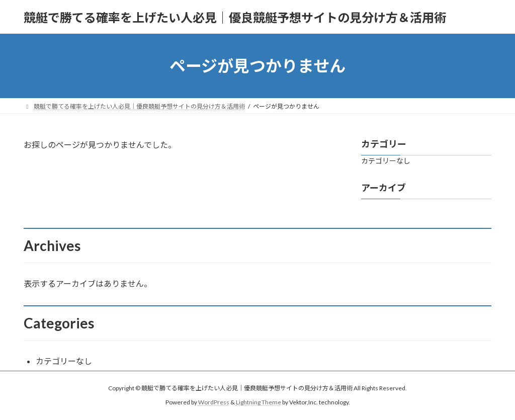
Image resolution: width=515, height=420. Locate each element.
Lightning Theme (259, 402)
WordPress (214, 402)
